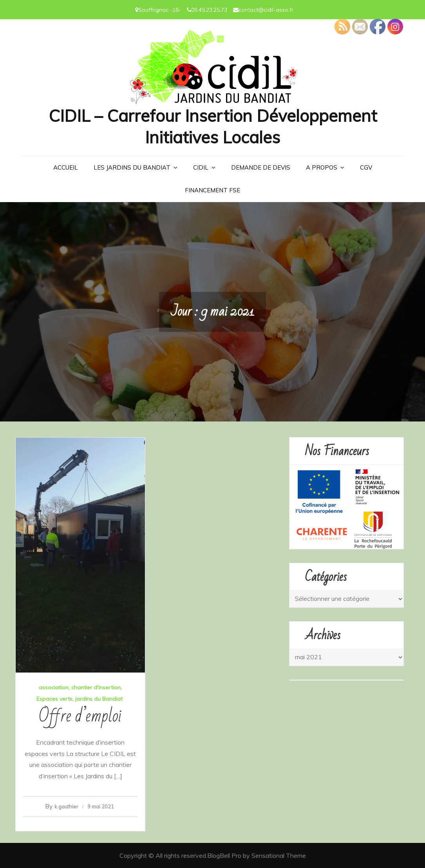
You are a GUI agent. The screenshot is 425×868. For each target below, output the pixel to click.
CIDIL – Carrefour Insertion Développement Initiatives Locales (213, 127)
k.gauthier (66, 807)
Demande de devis (261, 167)
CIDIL (201, 167)
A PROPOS (322, 167)
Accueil (66, 167)
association (54, 687)
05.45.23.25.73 (209, 10)
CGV (366, 167)
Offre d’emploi (80, 716)
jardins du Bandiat (99, 699)
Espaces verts (54, 699)
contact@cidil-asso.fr (266, 10)
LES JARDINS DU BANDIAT (132, 167)
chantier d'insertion (96, 687)
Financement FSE (212, 190)
